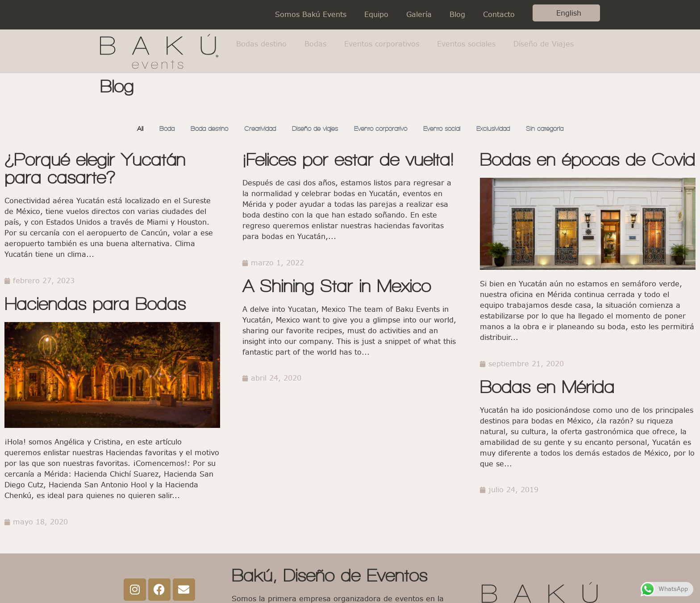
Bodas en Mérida (547, 387)
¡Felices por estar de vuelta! (348, 160)
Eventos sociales (466, 44)
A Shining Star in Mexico (337, 287)
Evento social (447, 129)
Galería (419, 15)
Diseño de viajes (312, 129)
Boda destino (200, 129)
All (128, 129)
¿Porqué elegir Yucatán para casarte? (95, 169)
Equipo (376, 15)
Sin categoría (555, 129)
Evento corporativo (382, 129)
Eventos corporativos (382, 44)
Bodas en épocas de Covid (587, 160)
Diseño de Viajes (544, 44)
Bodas (315, 44)
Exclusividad (501, 129)
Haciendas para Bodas (95, 304)
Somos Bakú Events (311, 15)
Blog (457, 15)
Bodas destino (261, 44)
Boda (156, 129)
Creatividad (254, 129)
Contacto (499, 15)
